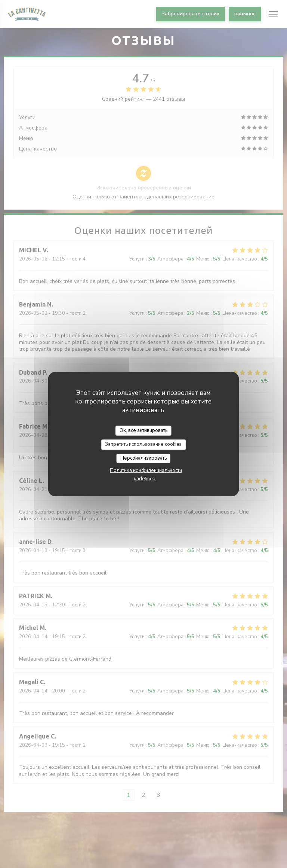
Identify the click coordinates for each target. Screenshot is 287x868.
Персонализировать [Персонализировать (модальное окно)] (143, 458)
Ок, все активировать (143, 430)
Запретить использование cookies (143, 444)
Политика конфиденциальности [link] (146, 470)
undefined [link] (145, 479)
